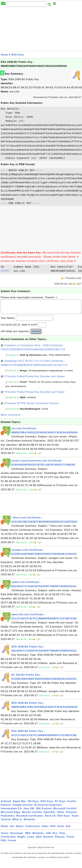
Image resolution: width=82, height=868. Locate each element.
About (20, 829)
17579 (6, 271)
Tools (75, 819)
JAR (48, 836)
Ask (68, 829)
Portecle (71, 815)
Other (61, 815)
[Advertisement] (41, 30)
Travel (70, 840)
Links (31, 840)
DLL (55, 836)
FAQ (3, 843)
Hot (12, 829)
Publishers (8, 819)
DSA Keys (47, 804)
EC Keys (60, 804)
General (6, 808)
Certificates (8, 840)
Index (45, 829)
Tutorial (6, 822)
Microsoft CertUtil (65, 812)
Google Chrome (23, 808)
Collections (33, 829)
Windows (29, 822)
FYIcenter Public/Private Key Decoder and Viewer (35, 379)
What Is (17, 822)
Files (62, 836)
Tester (5, 836)
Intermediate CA (11, 812)
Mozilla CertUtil (32, 815)
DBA (28, 836)
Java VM (29, 812)
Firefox (72, 804)
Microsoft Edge (11, 815)
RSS (53, 829)
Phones (60, 840)
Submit (36, 334)
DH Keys (33, 804)
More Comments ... (12, 418)
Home (4, 55)
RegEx (22, 840)
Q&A (39, 840)
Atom (61, 829)
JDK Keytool (44, 812)
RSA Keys (18, 55)
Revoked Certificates (30, 819)
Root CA (50, 819)
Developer (17, 836)
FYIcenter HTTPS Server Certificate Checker (32, 406)
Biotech (48, 840)
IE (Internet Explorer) (48, 808)
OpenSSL (50, 815)
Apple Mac (20, 804)
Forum (12, 843)
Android (6, 804)
